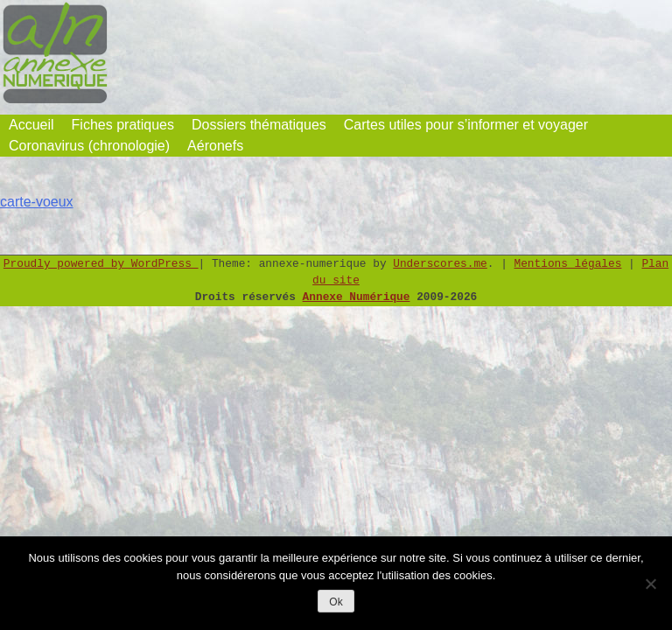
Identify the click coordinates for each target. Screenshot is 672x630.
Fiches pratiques (123, 125)
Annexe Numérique (357, 297)
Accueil (31, 125)
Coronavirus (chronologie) (89, 146)
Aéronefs (215, 146)
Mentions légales (568, 264)
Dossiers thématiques (259, 125)
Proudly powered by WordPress (101, 264)
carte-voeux (37, 202)
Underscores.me (440, 264)
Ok (336, 602)
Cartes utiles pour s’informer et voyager (466, 125)
